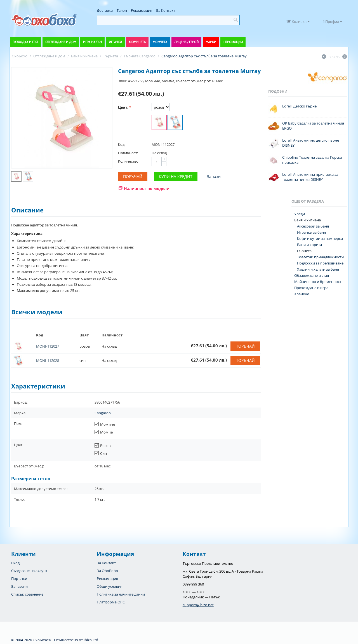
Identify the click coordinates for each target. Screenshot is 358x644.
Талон (122, 10)
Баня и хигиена (308, 220)
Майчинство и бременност (318, 282)
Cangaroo (103, 413)
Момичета (137, 42)
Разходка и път (25, 42)
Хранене (302, 294)
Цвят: (123, 107)
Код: (122, 144)
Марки (211, 42)
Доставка (105, 10)
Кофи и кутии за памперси (320, 238)
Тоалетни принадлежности (320, 257)
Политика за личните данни (121, 594)
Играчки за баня (311, 232)
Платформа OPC (111, 602)
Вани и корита (309, 245)
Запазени (19, 586)
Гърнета (304, 251)
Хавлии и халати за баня (318, 269)
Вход (15, 563)
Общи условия (109, 586)
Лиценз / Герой (186, 42)
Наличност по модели (147, 188)
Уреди (300, 214)
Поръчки (19, 579)
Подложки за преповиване (320, 263)
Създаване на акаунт (29, 571)
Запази (214, 176)
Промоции (234, 42)
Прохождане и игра (311, 288)
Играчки (115, 42)
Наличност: (128, 153)
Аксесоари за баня (313, 226)
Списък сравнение (27, 594)
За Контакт (166, 10)
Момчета (160, 42)
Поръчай (133, 176)
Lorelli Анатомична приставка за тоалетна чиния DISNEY (310, 177)
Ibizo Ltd (91, 640)
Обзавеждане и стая (312, 275)
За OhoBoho (107, 571)
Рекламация (142, 10)
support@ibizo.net (198, 605)
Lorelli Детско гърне (299, 106)
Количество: (129, 161)
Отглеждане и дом (61, 42)
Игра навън (92, 42)
